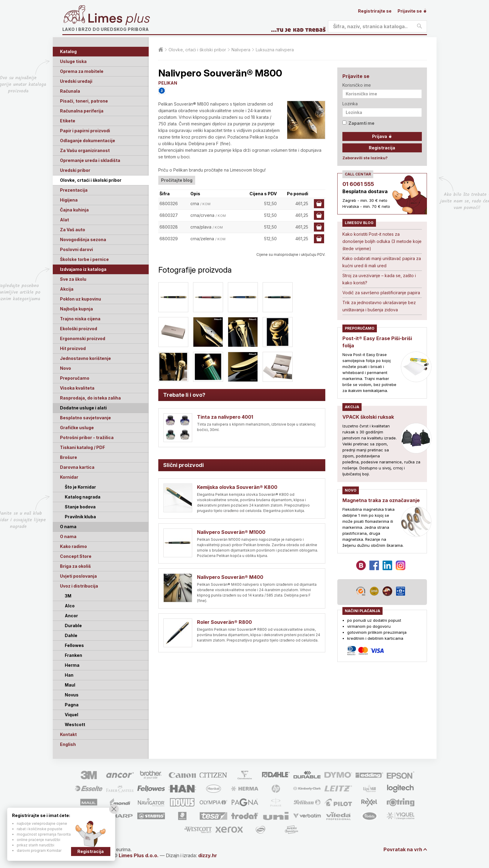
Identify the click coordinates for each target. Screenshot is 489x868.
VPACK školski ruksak (368, 417)
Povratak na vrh (403, 849)
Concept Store (76, 556)
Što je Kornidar (80, 487)
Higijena (69, 200)
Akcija (67, 289)
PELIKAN (168, 83)
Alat (64, 220)
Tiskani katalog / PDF (82, 447)
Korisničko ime (357, 85)
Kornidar (69, 477)
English (68, 744)
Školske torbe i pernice (84, 259)
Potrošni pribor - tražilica (87, 437)
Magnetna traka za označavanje (381, 500)
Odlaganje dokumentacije (88, 141)
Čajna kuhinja (74, 210)
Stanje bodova (80, 507)
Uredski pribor (75, 170)
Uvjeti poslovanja (78, 576)
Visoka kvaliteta (77, 388)
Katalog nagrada (83, 497)
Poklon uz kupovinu (81, 299)
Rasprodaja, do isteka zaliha (90, 398)
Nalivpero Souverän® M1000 (231, 532)
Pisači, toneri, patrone (84, 101)
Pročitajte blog (177, 180)
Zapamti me (358, 123)
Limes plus (119, 19)
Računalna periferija (82, 111)
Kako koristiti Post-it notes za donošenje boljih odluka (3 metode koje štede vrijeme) (382, 241)
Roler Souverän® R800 (224, 622)
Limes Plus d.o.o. (139, 855)
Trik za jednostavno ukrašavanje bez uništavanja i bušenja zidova (379, 306)
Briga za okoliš (75, 566)
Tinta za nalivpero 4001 (225, 417)
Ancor (71, 616)
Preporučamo (75, 378)
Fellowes (74, 645)
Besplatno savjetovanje (85, 418)
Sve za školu (73, 279)
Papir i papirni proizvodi (85, 131)
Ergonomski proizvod (83, 338)
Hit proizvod (73, 348)
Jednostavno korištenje (85, 358)
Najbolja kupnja (76, 309)
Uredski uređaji (76, 81)
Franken (73, 655)
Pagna (72, 705)
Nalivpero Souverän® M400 (230, 577)
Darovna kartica (77, 467)
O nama (68, 536)
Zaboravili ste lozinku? (365, 158)
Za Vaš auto (73, 230)
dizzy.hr (208, 855)
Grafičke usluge (77, 428)
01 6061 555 (358, 184)
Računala (70, 91)
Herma (72, 665)
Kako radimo (73, 546)
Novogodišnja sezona (83, 239)
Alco (70, 606)
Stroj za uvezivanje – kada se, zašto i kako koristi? (379, 279)
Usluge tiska (73, 61)
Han (69, 675)
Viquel (72, 715)
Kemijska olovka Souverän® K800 (237, 487)
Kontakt (68, 734)
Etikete (68, 121)
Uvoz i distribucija (79, 586)
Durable (73, 626)
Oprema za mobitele (82, 71)
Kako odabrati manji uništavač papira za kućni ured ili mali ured (382, 262)
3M (68, 596)
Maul (70, 685)
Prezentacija (74, 190)
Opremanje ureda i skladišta (90, 160)
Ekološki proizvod (79, 329)
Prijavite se (412, 11)
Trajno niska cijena (80, 319)
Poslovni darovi (76, 249)
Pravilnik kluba (80, 517)
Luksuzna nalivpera (275, 50)
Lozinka (350, 104)
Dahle (71, 635)
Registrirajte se (375, 11)
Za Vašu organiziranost (85, 150)
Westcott (75, 724)
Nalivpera (241, 50)
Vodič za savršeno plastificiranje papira (381, 293)
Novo (66, 368)
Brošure (69, 457)
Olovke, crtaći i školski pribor (91, 180)
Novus (72, 695)
